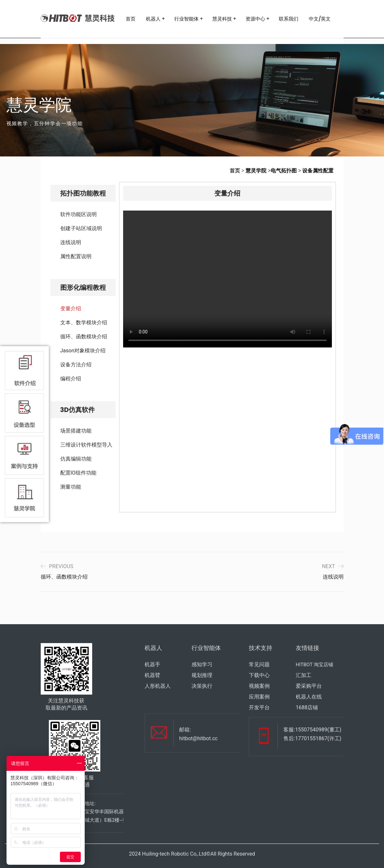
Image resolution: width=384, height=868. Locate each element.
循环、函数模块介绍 (84, 337)
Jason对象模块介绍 (83, 351)
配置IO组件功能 (78, 473)
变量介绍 (71, 309)
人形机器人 (158, 686)
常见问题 (259, 664)
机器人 (153, 19)
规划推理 (202, 675)
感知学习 (202, 664)
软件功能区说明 (78, 214)
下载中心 (259, 675)
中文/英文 (320, 19)
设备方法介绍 (76, 365)
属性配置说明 (76, 256)
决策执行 (202, 686)
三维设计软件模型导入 (86, 445)
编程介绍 (71, 379)
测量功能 (71, 487)
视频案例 (259, 686)
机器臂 (152, 675)
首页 (131, 19)
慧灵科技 (222, 19)
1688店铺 (307, 707)
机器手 (152, 664)
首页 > (237, 171)
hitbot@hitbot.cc (198, 738)
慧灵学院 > (258, 171)
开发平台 (259, 707)
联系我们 (289, 19)
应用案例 (259, 697)
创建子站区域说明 (81, 228)
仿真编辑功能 (76, 459)
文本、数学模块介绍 (84, 323)
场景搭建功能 (76, 431)
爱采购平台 (309, 686)
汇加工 (304, 675)
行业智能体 (186, 19)
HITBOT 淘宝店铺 (314, 665)
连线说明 (71, 242)
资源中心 (255, 19)
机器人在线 (309, 697)
